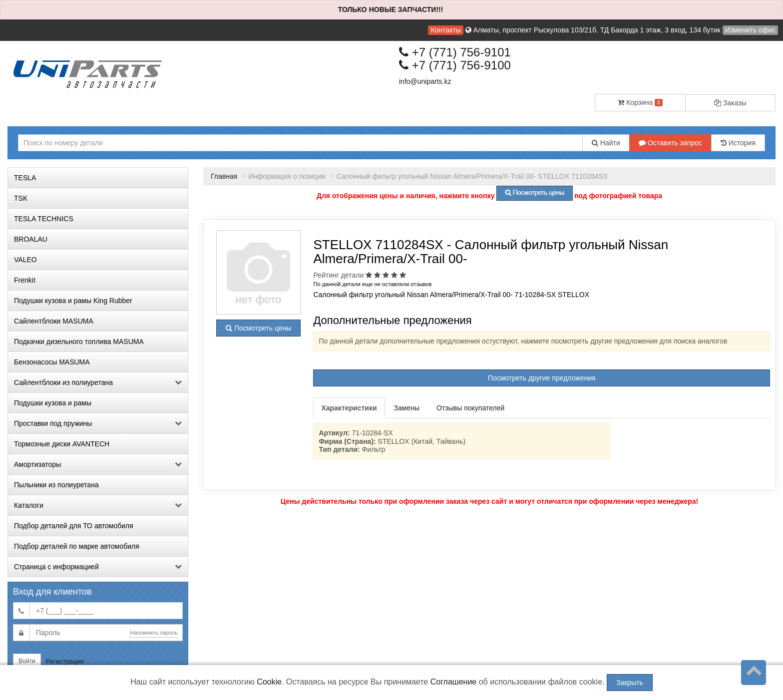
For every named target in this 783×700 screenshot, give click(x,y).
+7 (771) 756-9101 (455, 52)
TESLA (25, 178)
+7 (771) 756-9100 (455, 65)
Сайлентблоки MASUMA (54, 321)
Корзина (640, 102)
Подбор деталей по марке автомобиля (77, 546)
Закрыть (630, 683)
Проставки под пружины (98, 423)
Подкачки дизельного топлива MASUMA (79, 342)
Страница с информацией (98, 567)
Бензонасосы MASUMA (52, 362)
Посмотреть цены (258, 328)
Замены (407, 408)
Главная (224, 176)
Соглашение (454, 682)
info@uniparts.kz (425, 81)
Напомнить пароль (154, 633)
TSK (21, 198)
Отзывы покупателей (470, 408)
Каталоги (98, 505)
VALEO (25, 260)
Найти (606, 143)
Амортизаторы (98, 464)
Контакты (445, 30)
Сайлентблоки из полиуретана (98, 382)
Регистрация (65, 661)
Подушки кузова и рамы (53, 403)
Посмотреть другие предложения (542, 378)
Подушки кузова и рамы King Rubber (73, 301)
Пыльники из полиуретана (56, 485)
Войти (27, 661)
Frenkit (25, 280)
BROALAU (31, 239)
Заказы (730, 103)
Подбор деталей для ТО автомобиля (74, 526)
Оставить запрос (670, 143)
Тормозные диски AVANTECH (62, 444)
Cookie (269, 682)
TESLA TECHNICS (44, 219)
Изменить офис (750, 30)
